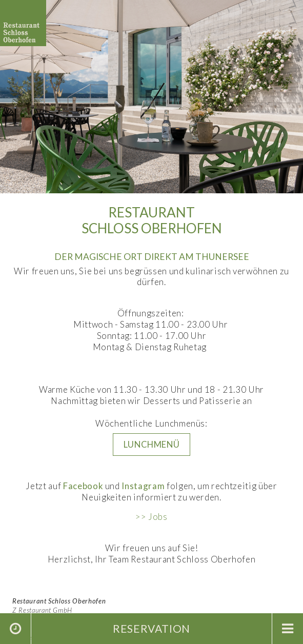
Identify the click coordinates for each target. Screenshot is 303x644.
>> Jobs (151, 517)
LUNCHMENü (152, 444)
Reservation (151, 628)
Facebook (83, 486)
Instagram (143, 486)
